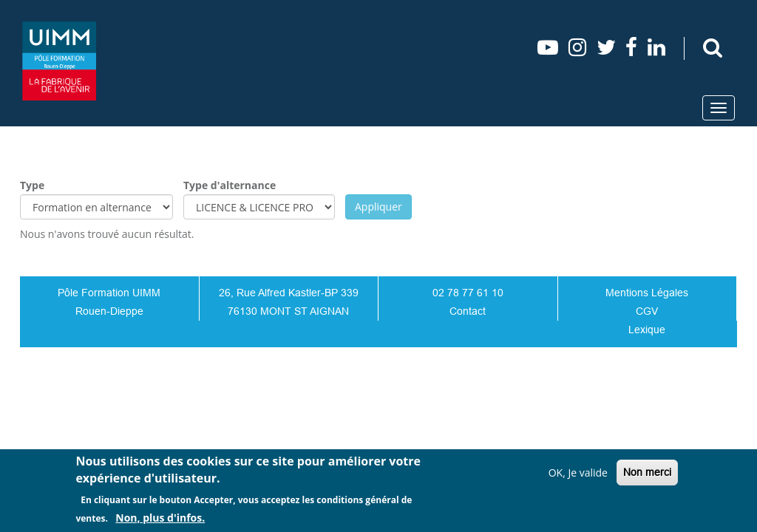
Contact (468, 311)
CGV (647, 311)
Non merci (647, 472)
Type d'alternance (230, 185)
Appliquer (378, 207)
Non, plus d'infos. (160, 518)
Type (32, 185)
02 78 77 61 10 (468, 293)
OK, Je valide (578, 473)
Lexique (647, 330)
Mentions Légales (647, 293)
